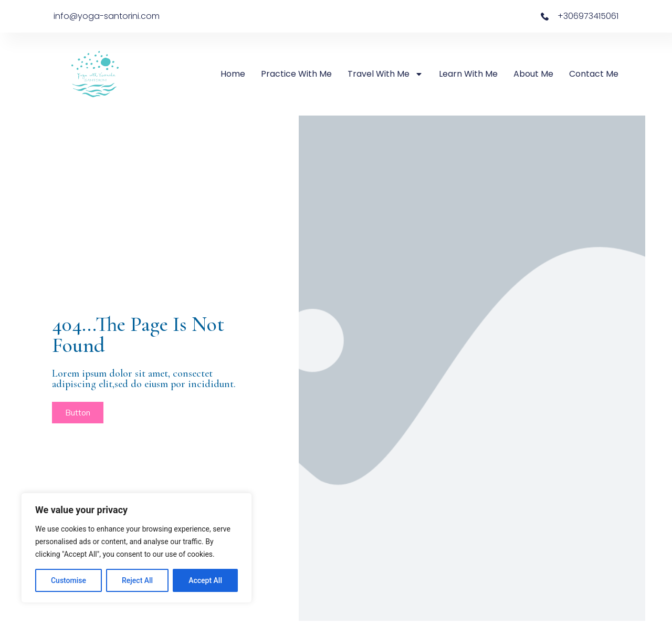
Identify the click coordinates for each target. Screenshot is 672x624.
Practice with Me (296, 74)
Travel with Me (385, 74)
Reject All (137, 580)
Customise (69, 580)
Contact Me (594, 74)
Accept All (205, 580)
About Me (533, 74)
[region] (136, 548)
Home (233, 74)
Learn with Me (468, 74)
